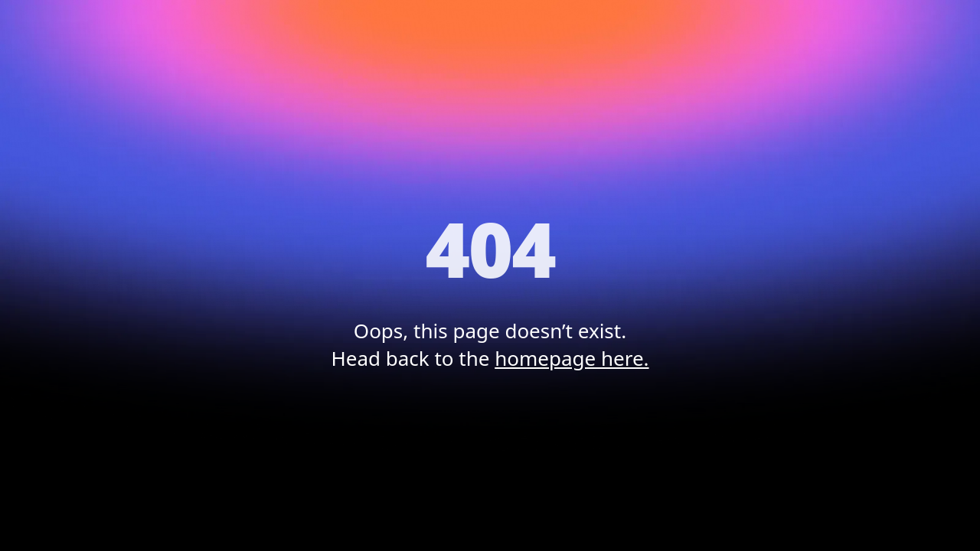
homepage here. (572, 358)
